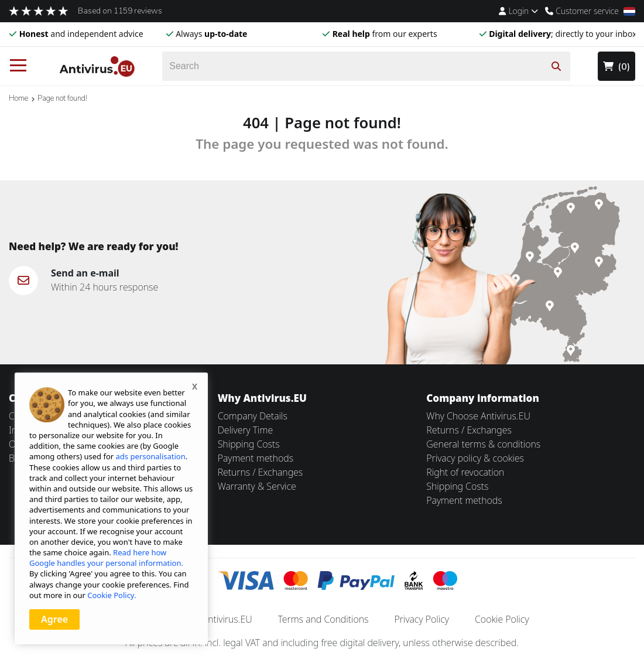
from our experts (385, 34)
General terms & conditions (483, 444)
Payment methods (256, 458)
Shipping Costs (249, 444)
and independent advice (81, 34)
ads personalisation (151, 456)
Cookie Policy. (112, 595)
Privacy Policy (422, 619)
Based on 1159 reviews (120, 11)
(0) (616, 67)
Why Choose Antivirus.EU (478, 416)
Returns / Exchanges (261, 472)
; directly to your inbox (563, 34)
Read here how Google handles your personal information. (106, 558)
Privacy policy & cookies (475, 458)
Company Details (253, 416)
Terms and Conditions (323, 619)
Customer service (582, 11)
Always (211, 34)
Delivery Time (245, 430)
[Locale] (629, 11)
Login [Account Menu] (518, 11)
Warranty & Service (257, 486)
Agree (54, 619)
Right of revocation (465, 472)
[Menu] (18, 66)
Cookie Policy (502, 619)
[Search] (366, 66)
